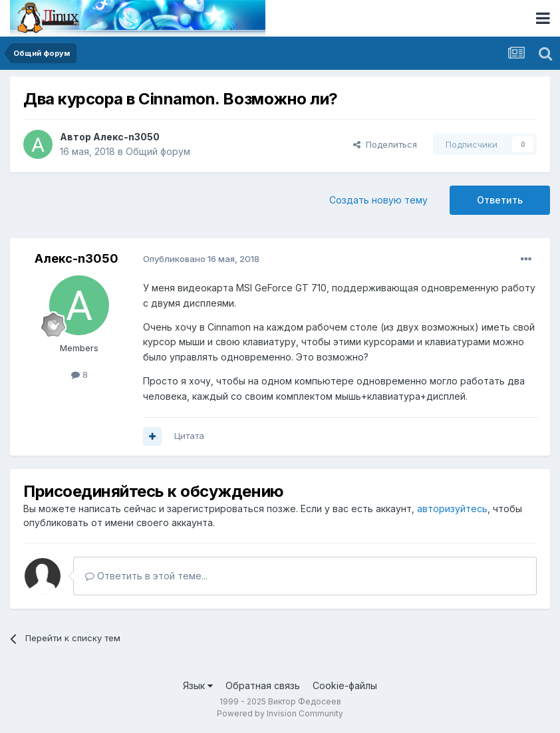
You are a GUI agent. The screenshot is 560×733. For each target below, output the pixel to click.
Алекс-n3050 (126, 137)
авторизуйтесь (452, 509)
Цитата (189, 436)
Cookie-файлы (345, 685)
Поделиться (385, 144)
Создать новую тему (378, 200)
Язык (198, 685)
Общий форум (158, 151)
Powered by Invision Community (280, 713)
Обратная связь (263, 685)
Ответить (500, 200)
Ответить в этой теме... (146, 576)
